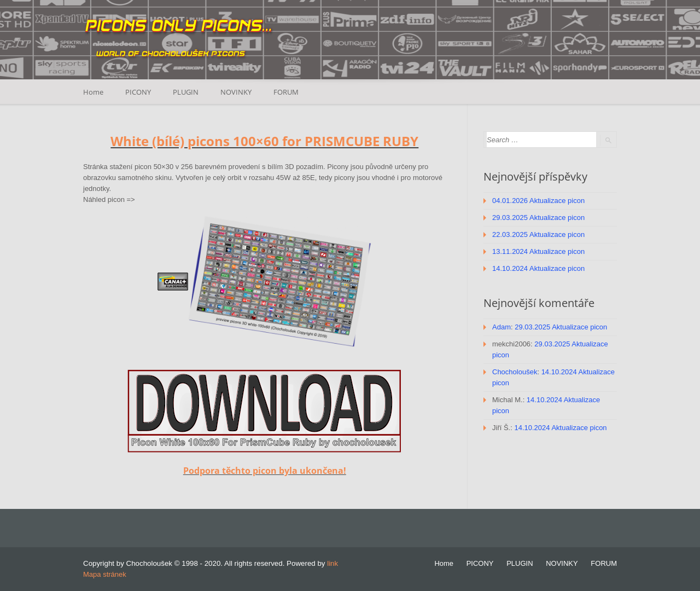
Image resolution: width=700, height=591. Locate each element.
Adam (501, 327)
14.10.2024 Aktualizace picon (538, 268)
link (332, 563)
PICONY (138, 92)
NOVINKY (236, 92)
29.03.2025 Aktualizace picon (538, 218)
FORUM (286, 92)
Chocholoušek (515, 372)
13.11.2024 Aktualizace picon (538, 251)
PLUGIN (186, 92)
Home (93, 92)
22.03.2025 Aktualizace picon (538, 234)
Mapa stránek (105, 574)
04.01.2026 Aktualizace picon (538, 201)
